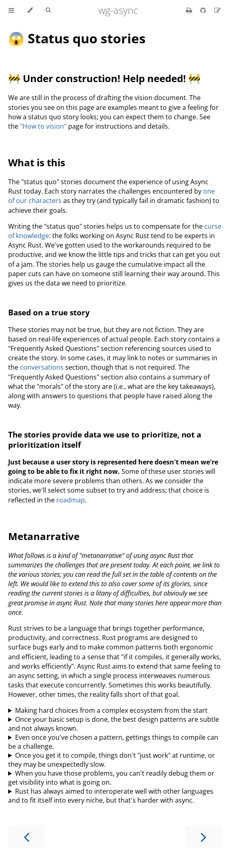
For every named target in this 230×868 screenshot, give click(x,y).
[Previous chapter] (27, 836)
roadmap (71, 500)
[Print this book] (190, 10)
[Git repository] (204, 10)
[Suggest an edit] (217, 10)
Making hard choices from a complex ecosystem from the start (111, 710)
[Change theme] (30, 10)
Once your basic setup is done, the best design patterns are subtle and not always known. (114, 724)
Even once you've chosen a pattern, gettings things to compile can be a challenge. (113, 742)
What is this (37, 162)
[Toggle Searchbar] (48, 10)
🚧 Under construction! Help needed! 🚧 (104, 78)
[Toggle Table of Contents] (11, 10)
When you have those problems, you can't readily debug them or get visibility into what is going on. (111, 778)
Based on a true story (49, 312)
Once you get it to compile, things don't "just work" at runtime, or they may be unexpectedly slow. (112, 760)
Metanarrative (44, 536)
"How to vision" (43, 126)
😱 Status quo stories (77, 38)
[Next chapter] (203, 836)
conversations (42, 367)
